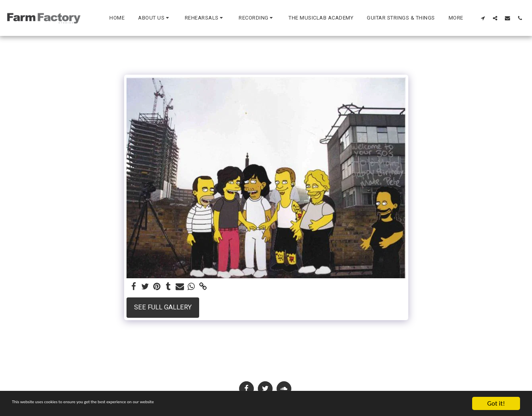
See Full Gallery (163, 307)
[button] (155, 18)
